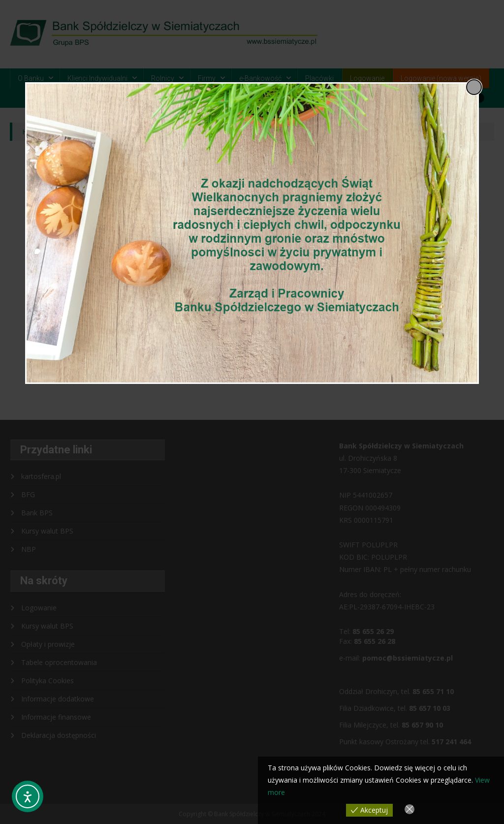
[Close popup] (474, 87)
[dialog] (252, 233)
